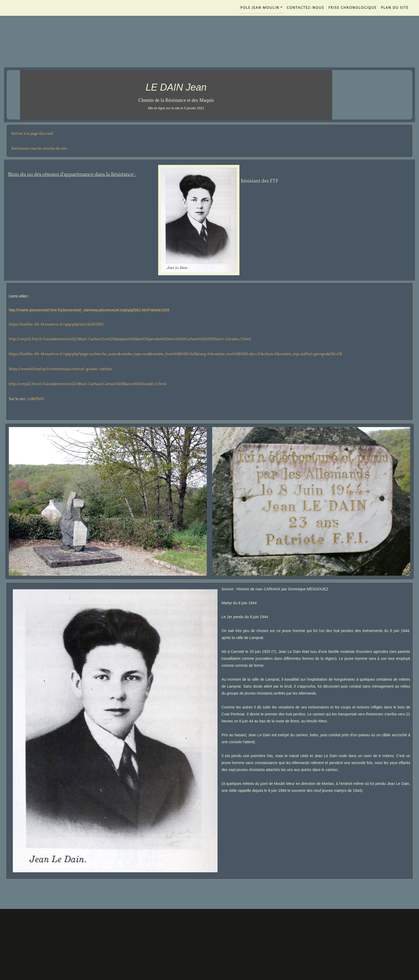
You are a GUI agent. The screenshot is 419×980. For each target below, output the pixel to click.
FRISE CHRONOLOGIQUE (353, 8)
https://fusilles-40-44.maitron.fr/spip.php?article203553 (56, 324)
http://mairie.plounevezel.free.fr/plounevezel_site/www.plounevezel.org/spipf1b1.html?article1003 (89, 310)
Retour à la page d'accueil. (33, 134)
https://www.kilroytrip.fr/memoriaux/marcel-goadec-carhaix (60, 369)
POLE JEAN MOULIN (260, 8)
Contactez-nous (305, 8)
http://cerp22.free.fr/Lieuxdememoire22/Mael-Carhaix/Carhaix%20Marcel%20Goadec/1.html (88, 384)
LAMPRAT (36, 399)
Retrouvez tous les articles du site (39, 149)
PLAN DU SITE (395, 8)
